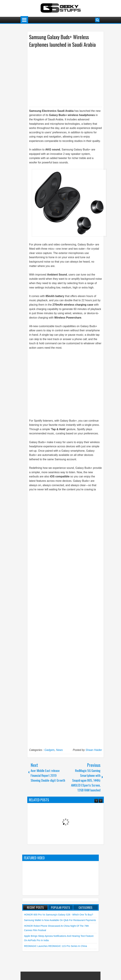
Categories (85, 907)
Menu (24, 20)
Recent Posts (35, 907)
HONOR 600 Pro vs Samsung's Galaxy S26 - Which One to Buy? (59, 915)
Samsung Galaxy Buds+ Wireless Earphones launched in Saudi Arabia (62, 41)
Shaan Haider (94, 750)
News (59, 750)
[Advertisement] (62, 77)
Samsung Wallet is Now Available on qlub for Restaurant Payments (60, 920)
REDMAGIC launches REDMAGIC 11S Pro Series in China (55, 946)
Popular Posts (60, 907)
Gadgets (49, 750)
